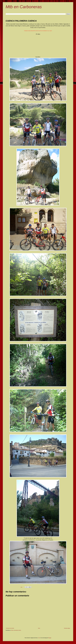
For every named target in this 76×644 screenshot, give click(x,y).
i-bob (39, 638)
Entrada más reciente (10, 628)
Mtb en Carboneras (24, 7)
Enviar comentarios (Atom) (16, 630)
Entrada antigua (67, 628)
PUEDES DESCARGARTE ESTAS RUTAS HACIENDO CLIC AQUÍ (38, 31)
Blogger (50, 638)
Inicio (39, 628)
